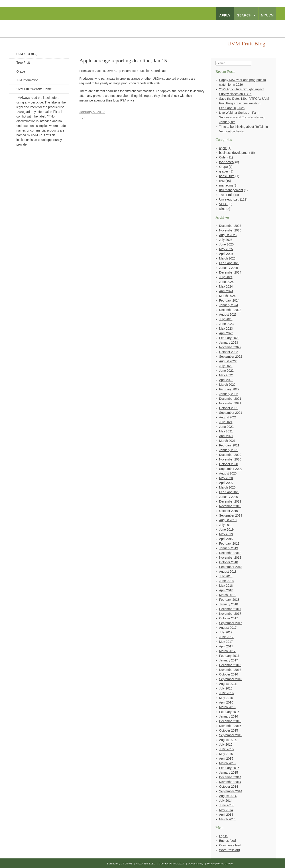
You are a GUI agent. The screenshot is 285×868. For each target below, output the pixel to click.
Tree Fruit (23, 63)
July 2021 (226, 422)
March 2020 (227, 487)
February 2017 (229, 656)
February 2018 (229, 600)
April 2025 (226, 254)
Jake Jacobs (96, 71)
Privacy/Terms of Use (220, 864)
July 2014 (226, 801)
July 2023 (226, 319)
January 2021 (229, 450)
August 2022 (228, 361)
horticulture (227, 176)
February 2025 (229, 263)
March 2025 (227, 258)
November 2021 (230, 403)
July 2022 (226, 366)
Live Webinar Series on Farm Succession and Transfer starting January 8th (242, 117)
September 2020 (231, 469)
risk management (231, 190)
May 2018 (226, 586)
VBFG (223, 204)
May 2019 (226, 534)
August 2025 (228, 235)
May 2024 (226, 286)
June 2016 (226, 693)
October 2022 (229, 352)
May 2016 (226, 698)
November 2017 (230, 614)
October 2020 (229, 464)
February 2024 (229, 300)
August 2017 (228, 628)
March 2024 (227, 296)
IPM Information (27, 80)
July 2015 (226, 744)
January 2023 (229, 343)
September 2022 (231, 357)
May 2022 (226, 375)
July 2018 (226, 576)
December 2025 (230, 226)
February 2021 (229, 445)
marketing (226, 185)
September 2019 (231, 515)
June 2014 (226, 805)
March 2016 (227, 707)
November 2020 (230, 459)
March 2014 (227, 819)
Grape (21, 71)
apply (225, 15)
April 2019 (226, 539)
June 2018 (226, 581)
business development (235, 153)
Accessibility (196, 864)
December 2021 (230, 399)
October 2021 (229, 408)
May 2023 (226, 329)
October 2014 (229, 787)
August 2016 (228, 684)
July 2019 (226, 525)
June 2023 (226, 324)
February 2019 (229, 544)
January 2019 (229, 548)
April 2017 (226, 646)
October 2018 (229, 562)
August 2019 (228, 520)
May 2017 (226, 642)
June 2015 (226, 749)
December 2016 (230, 665)
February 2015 (229, 768)
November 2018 (230, 558)
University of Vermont (53, 24)
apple (223, 148)
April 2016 (226, 702)
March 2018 (227, 595)
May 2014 (226, 810)
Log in (223, 836)
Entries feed (227, 841)
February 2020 (229, 492)
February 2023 (229, 338)
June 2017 (226, 637)
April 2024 (226, 291)
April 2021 (226, 436)
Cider (223, 157)
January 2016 (229, 716)
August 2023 (228, 314)
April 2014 (226, 815)
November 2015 (230, 726)
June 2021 (226, 427)
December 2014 (230, 777)
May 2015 (226, 754)
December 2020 (230, 455)
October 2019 (229, 511)
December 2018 (230, 553)
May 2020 (226, 478)
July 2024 (226, 277)
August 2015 (228, 740)
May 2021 (226, 431)
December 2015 (230, 721)
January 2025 (229, 268)
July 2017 (226, 632)
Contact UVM (167, 864)
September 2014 (231, 791)
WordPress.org (229, 850)
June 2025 (226, 244)
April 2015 (226, 758)
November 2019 (230, 506)
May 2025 (226, 249)
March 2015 (227, 763)
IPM (222, 181)
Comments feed (230, 845)
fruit (82, 117)
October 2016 (229, 674)
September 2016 (231, 679)
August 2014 (228, 796)
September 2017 (231, 623)
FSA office (127, 100)
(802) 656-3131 (146, 864)
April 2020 (226, 483)
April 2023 (226, 333)
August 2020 (228, 473)
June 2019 (226, 529)
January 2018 (229, 604)
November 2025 (230, 230)
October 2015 (229, 730)
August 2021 (228, 417)
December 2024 (230, 272)
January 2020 (229, 497)
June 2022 (226, 371)
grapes (224, 171)
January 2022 (229, 394)
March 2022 (227, 385)
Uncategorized (229, 199)
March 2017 (227, 651)
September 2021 (231, 413)
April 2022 (226, 380)
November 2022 (230, 347)
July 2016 (226, 688)
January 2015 (229, 773)
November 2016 (230, 670)
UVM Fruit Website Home (34, 89)
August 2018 (228, 572)
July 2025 (226, 240)
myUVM (267, 15)
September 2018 (231, 567)
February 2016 (229, 712)
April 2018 (226, 590)
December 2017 (230, 609)
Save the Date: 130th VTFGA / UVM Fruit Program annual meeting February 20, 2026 (244, 103)
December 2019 (230, 501)
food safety (227, 162)
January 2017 (229, 660)
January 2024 (229, 305)
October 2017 (229, 618)
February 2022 (229, 389)
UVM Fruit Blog (27, 54)
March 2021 (227, 441)
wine (222, 209)
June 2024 (226, 282)
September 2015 (231, 735)
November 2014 (230, 782)
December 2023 (230, 310)
